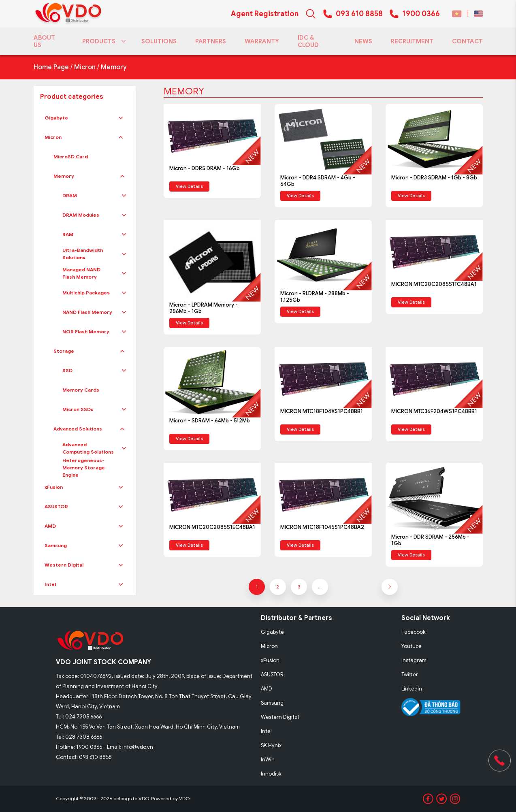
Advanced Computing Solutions (88, 448)
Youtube (412, 646)
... (320, 587)
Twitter (410, 675)
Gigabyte (56, 118)
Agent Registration (265, 14)
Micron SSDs (78, 409)
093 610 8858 (359, 14)
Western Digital (64, 565)
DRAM (70, 195)
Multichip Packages (86, 293)
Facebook (414, 632)
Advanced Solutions (78, 429)
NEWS (363, 41)
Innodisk (271, 774)
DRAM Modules (81, 215)
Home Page (51, 67)
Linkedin (412, 689)
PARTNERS (211, 41)
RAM (68, 234)
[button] (121, 118)
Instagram (414, 660)
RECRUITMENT (412, 41)
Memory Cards (81, 390)
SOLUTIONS (159, 41)
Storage (64, 351)
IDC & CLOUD (308, 41)
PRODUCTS (102, 41)
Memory (114, 67)
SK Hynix (271, 745)
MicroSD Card (71, 157)
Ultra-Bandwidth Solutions (83, 254)
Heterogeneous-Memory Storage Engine (84, 468)
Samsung (56, 545)
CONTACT (467, 41)
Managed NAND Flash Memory (81, 273)
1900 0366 (421, 14)
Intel (50, 584)
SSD (67, 370)
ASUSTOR (56, 506)
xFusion (54, 487)
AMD (50, 526)
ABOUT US (44, 41)
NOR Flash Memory (86, 331)
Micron (85, 67)
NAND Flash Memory (87, 312)
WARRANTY (262, 41)
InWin (268, 760)
